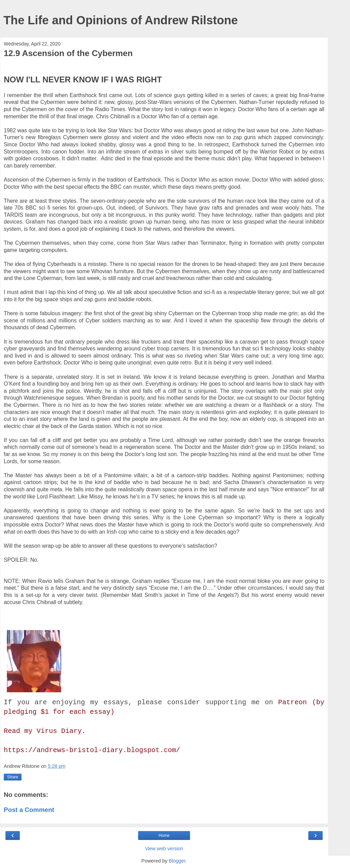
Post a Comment (29, 810)
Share (13, 777)
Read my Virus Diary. (45, 731)
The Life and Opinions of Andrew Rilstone (121, 20)
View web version (164, 849)
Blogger (177, 861)
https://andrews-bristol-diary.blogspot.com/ (92, 750)
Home (164, 836)
